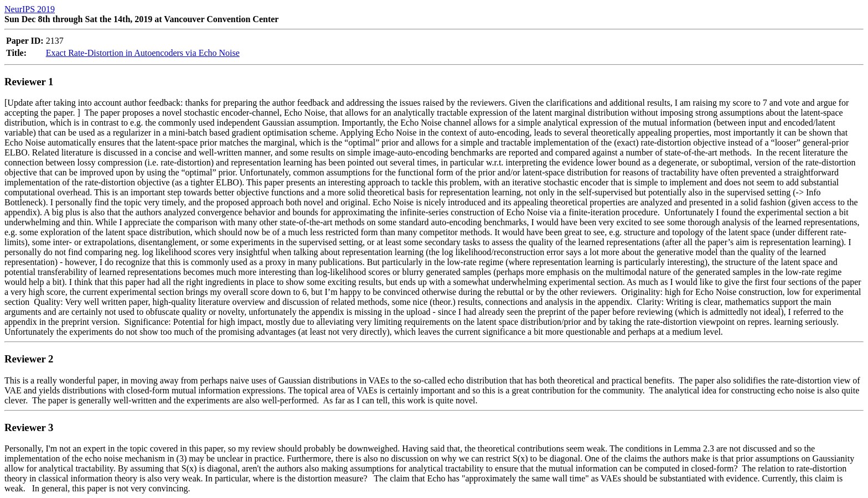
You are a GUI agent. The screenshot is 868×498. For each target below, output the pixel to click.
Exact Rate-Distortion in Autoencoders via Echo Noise (143, 53)
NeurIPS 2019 (30, 9)
